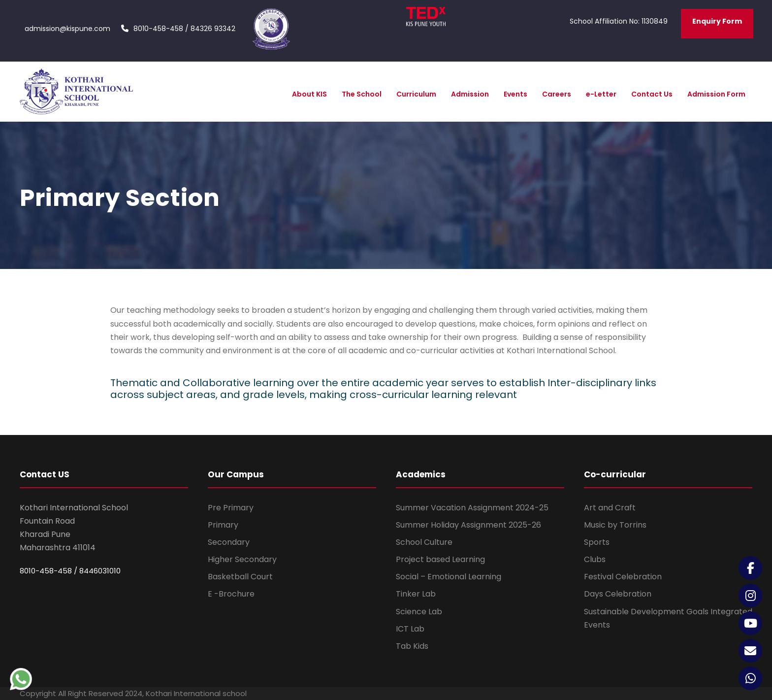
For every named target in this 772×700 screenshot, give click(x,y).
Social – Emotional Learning (449, 577)
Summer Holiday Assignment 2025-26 (468, 525)
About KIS (309, 94)
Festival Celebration (623, 577)
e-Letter (601, 94)
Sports (597, 542)
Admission (470, 94)
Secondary (229, 542)
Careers (557, 94)
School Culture (424, 542)
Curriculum (416, 94)
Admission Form (716, 94)
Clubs (595, 559)
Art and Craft (610, 508)
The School (362, 94)
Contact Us (652, 94)
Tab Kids (412, 646)
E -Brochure (231, 594)
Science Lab (419, 612)
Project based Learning (440, 559)
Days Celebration (618, 594)
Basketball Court (240, 577)
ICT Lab (410, 629)
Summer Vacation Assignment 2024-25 (472, 508)
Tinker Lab (416, 594)
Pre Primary (231, 508)
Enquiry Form (717, 21)
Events (515, 94)
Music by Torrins (615, 525)
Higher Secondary (242, 559)
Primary (223, 525)
